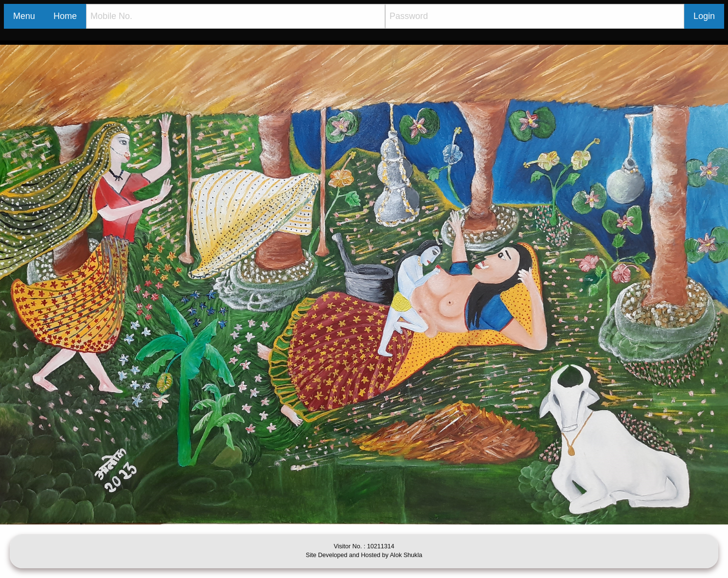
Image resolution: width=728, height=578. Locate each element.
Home (65, 16)
